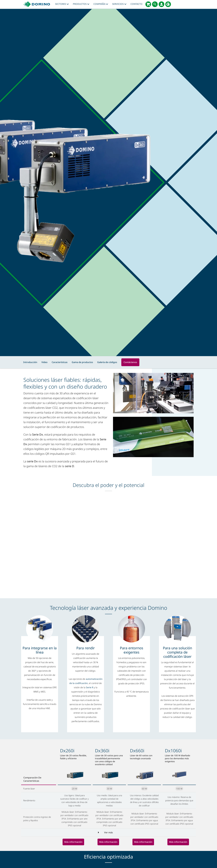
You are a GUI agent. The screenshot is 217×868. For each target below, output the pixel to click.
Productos (81, 4)
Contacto (136, 4)
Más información (73, 842)
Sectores (62, 4)
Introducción (30, 362)
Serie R (90, 687)
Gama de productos (82, 362)
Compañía (101, 4)
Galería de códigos (107, 362)
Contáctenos (130, 362)
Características (60, 362)
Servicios (119, 4)
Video (44, 362)
